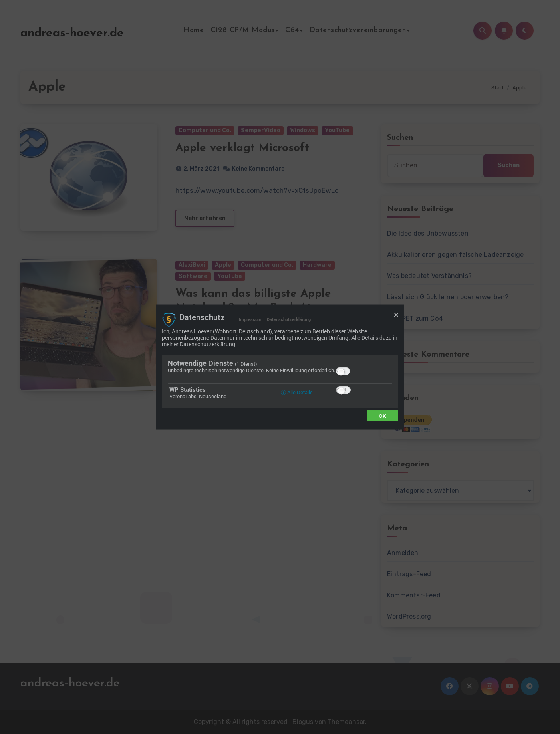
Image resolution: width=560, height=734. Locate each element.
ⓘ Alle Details (297, 392)
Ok (382, 415)
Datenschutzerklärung (289, 320)
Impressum (250, 320)
